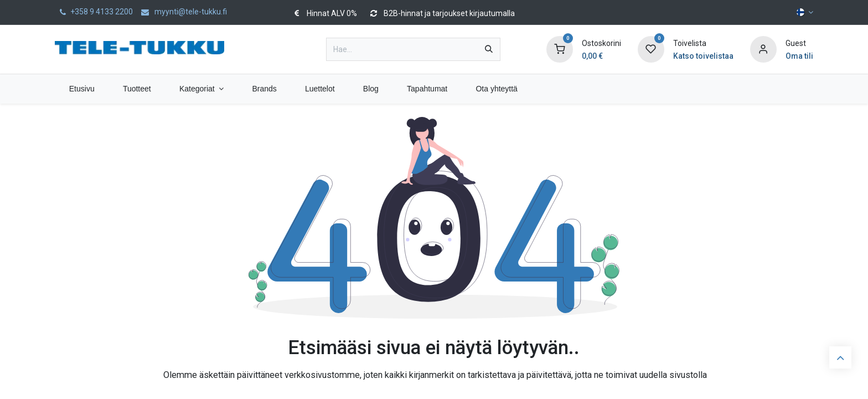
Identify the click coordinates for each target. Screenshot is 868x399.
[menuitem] (82, 89)
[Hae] (489, 49)
